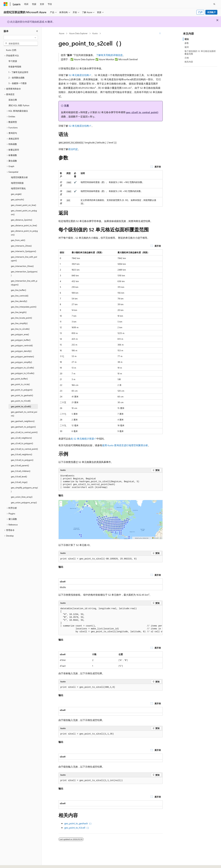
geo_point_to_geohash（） (78, 823)
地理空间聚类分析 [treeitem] (19, 177)
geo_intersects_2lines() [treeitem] (21, 246)
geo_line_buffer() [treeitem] (18, 290)
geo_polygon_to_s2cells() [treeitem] (22, 368)
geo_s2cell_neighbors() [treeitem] (21, 438)
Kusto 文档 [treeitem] (11, 50)
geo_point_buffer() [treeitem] (19, 379)
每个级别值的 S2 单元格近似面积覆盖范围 (200, 52)
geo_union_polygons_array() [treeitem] (24, 502)
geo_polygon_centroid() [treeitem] (22, 345)
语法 (187, 39)
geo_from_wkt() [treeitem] (18, 240)
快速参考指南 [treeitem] (15, 67)
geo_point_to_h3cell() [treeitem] (21, 401)
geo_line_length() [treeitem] (19, 312)
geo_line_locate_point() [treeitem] (21, 318)
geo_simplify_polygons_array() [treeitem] (24, 489)
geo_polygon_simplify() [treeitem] (21, 362)
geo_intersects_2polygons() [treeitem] (23, 251)
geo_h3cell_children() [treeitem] (21, 471)
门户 (200, 12)
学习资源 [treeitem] (13, 61)
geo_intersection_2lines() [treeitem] (22, 266)
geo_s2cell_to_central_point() (142, 112)
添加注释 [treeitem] (13, 100)
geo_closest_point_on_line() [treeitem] (23, 205)
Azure (62, 33)
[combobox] (21, 37)
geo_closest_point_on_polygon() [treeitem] (24, 212)
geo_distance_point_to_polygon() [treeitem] (24, 233)
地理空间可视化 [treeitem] (18, 188)
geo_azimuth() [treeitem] (17, 199)
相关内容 (189, 62)
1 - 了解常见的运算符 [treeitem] (18, 72)
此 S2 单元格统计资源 (82, 439)
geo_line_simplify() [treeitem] (19, 323)
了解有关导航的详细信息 (109, 55)
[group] (111, 620)
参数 (187, 43)
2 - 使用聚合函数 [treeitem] (17, 78)
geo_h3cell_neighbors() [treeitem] (22, 454)
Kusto (95, 33)
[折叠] (37, 31)
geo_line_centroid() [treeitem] (20, 296)
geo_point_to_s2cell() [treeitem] (21, 406)
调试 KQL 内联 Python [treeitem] (19, 105)
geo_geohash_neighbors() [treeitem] (23, 421)
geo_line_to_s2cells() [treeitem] (20, 329)
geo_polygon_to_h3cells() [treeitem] (23, 373)
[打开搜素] (214, 4)
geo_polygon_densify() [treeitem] (21, 351)
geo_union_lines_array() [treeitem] (22, 497)
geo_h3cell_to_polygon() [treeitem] (22, 460)
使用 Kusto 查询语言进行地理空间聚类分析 (125, 445)
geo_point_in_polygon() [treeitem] (22, 390)
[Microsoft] (6, 4)
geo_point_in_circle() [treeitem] (20, 384)
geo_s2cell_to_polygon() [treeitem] (22, 443)
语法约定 (73, 149)
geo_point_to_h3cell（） (77, 828)
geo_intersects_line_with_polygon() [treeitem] (24, 259)
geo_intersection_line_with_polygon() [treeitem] (24, 283)
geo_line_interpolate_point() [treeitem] (24, 307)
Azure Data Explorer (78, 33)
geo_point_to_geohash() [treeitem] (22, 395)
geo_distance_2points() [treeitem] (22, 220)
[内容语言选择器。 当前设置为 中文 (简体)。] (12, 863)
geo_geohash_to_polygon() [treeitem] (23, 427)
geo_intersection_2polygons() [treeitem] (24, 273)
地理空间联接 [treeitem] (17, 183)
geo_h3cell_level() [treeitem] (19, 476)
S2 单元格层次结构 (79, 75)
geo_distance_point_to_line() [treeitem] (24, 225)
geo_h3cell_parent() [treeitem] (20, 465)
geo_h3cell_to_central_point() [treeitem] (24, 449)
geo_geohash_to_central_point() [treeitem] (24, 414)
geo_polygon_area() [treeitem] (20, 334)
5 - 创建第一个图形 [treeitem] (18, 83)
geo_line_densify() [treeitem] (19, 301)
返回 (187, 47)
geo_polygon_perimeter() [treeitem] (22, 356)
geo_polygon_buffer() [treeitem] (21, 340)
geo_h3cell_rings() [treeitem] (19, 482)
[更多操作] (160, 34)
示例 (187, 58)
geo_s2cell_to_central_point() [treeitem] (24, 432)
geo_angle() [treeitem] (16, 194)
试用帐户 (211, 12)
